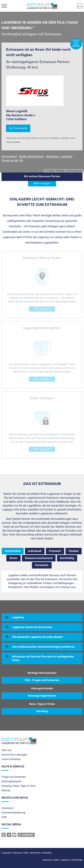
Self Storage (77, 860)
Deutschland (9, 157)
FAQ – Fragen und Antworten (42, 680)
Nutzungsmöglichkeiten (42, 696)
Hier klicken (76, 46)
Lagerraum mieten (51, 860)
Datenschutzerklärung (13, 813)
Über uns (6, 750)
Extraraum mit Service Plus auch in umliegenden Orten (43, 659)
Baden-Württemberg (31, 157)
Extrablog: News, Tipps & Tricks (19, 786)
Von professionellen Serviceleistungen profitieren (43, 647)
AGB (4, 817)
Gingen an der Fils (12, 161)
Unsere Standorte (11, 759)
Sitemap (6, 791)
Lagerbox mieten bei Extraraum (32, 627)
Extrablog (42, 712)
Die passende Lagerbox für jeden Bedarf (37, 637)
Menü (6, 6)
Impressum (8, 808)
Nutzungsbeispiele (11, 782)
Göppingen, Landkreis (59, 157)
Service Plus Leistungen (14, 755)
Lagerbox (18, 618)
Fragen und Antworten (14, 777)
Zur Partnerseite (18, 129)
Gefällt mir (27, 835)
